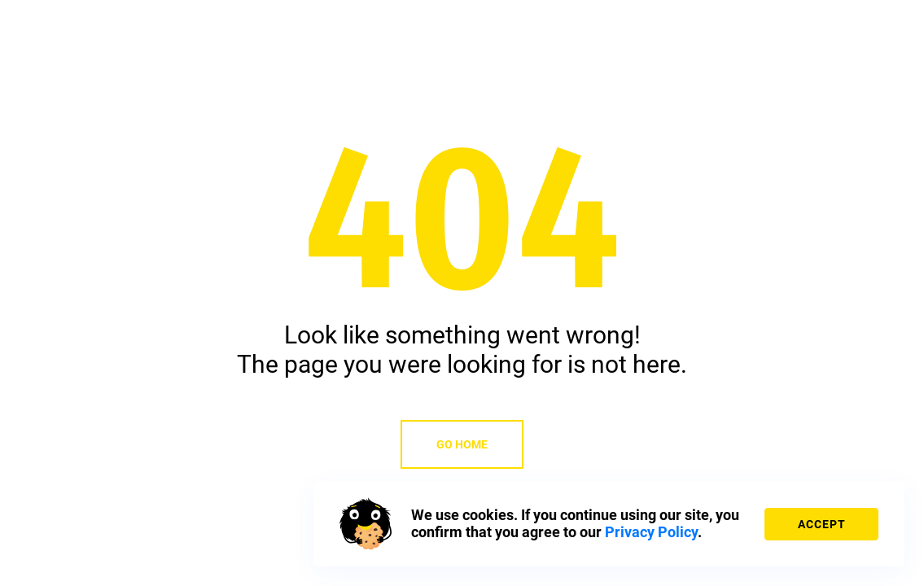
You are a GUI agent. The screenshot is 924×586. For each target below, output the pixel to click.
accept (822, 524)
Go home (462, 444)
